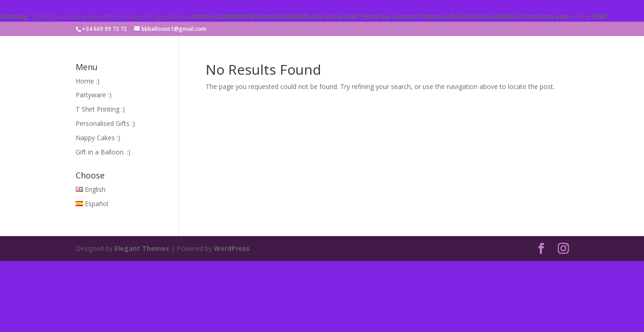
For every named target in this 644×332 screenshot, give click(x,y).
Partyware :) (94, 95)
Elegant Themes (142, 248)
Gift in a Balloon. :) (103, 152)
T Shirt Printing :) (100, 109)
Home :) (88, 81)
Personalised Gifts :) (105, 123)
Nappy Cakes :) (98, 138)
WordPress (232, 248)
